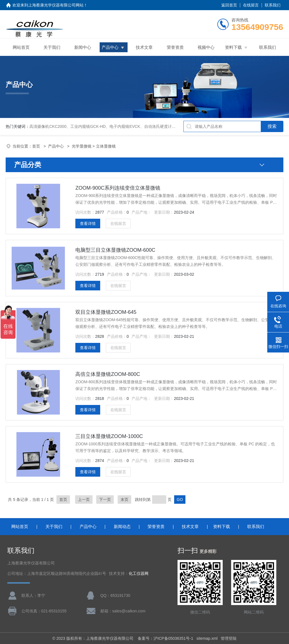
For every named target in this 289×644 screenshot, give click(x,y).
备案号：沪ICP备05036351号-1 (165, 638)
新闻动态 (122, 526)
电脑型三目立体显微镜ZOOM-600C (115, 250)
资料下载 (233, 47)
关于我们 (52, 47)
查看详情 (88, 224)
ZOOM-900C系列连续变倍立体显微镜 (118, 188)
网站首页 (21, 47)
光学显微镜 (82, 146)
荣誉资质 (175, 47)
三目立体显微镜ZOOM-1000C (109, 436)
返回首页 (229, 5)
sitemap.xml (207, 638)
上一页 (84, 500)
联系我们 (273, 5)
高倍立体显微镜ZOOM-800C (108, 374)
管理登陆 (229, 638)
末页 (124, 500)
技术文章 (144, 47)
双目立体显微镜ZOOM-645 (106, 312)
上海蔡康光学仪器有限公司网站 (56, 5)
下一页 (105, 500)
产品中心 (110, 47)
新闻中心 (83, 47)
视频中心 (206, 47)
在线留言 (251, 5)
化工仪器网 (139, 574)
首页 (37, 146)
